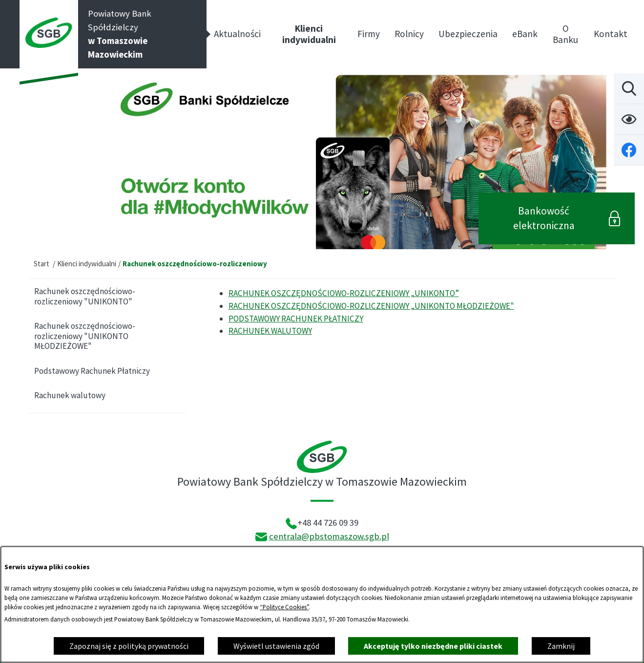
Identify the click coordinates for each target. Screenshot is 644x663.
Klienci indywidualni (87, 264)
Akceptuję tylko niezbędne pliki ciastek (433, 646)
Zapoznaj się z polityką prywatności (129, 646)
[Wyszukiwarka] (629, 88)
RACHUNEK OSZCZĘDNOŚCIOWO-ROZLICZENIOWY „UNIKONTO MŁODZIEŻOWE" (371, 306)
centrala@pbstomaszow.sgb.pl (329, 536)
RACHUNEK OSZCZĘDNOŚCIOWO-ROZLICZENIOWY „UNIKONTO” (344, 293)
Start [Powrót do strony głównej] (42, 264)
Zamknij (561, 646)
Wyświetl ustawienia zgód (276, 646)
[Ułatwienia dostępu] (629, 119)
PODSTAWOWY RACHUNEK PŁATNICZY (296, 319)
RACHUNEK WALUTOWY (270, 331)
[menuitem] (237, 34)
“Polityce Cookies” (284, 607)
